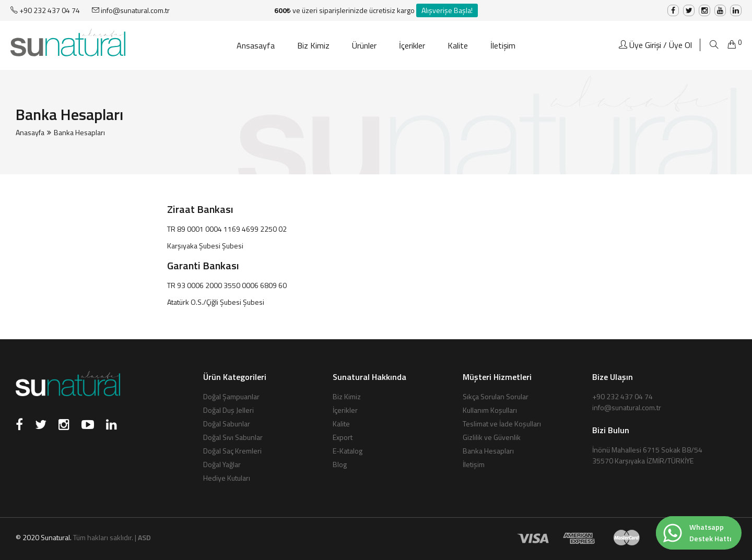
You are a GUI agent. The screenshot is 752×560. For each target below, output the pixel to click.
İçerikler (412, 45)
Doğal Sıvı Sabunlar (233, 437)
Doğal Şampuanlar (231, 396)
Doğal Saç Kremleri (232, 451)
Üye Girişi (645, 45)
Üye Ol (680, 45)
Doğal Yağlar (222, 464)
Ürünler (364, 45)
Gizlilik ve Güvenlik (492, 437)
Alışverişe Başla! (447, 10)
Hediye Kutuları (227, 478)
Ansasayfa (256, 45)
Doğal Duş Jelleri (228, 410)
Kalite (458, 45)
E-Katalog (348, 451)
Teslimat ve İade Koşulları (502, 424)
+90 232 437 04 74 (45, 10)
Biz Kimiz (313, 45)
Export (343, 437)
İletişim (503, 45)
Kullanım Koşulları (490, 410)
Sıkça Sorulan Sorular (496, 396)
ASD (144, 537)
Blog (340, 464)
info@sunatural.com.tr (131, 10)
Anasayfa (30, 132)
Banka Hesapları (488, 451)
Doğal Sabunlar (227, 424)
